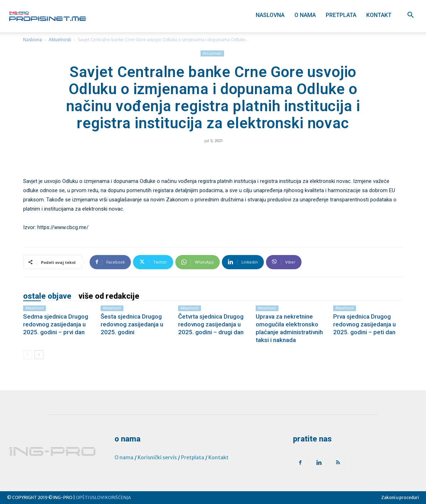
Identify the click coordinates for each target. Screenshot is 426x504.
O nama (305, 15)
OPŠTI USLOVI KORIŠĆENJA (103, 497)
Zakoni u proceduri (400, 497)
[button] (410, 16)
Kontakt (379, 15)
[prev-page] (28, 355)
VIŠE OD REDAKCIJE (109, 296)
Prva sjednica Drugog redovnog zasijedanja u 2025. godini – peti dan (364, 324)
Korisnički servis (157, 457)
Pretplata (341, 15)
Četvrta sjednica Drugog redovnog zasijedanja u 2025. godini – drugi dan (211, 324)
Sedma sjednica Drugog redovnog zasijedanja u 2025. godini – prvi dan (56, 324)
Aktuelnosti (60, 40)
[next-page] (39, 355)
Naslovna (270, 15)
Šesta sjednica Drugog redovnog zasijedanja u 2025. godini (132, 324)
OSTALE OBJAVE (47, 296)
